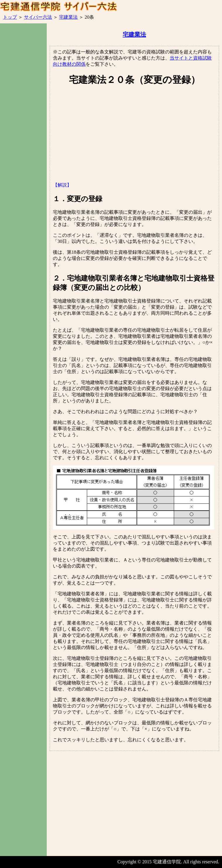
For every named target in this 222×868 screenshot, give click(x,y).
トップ (10, 17)
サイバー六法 (38, 17)
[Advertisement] (23, 128)
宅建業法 (68, 17)
